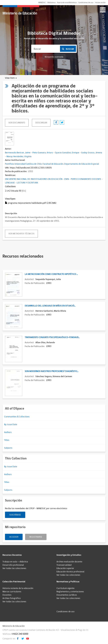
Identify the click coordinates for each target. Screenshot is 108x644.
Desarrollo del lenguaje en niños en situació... (50, 306)
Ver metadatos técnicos (21, 234)
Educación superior (65, 568)
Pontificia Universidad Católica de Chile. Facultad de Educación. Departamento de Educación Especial (52, 164)
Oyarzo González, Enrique (67, 153)
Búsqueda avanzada (54, 57)
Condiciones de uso (86, 3)
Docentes (7, 595)
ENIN (67, 179)
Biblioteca (51, 3)
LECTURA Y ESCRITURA (27, 183)
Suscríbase (15, 515)
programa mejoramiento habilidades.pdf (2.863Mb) (31, 203)
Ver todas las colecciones (14, 568)
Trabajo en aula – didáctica (15, 562)
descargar (41, 123)
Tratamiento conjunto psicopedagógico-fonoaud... (52, 337)
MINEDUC (42, 3)
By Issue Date (11, 425)
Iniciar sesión (100, 3)
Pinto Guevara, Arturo (43, 153)
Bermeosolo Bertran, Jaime (18, 153)
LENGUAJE (10, 183)
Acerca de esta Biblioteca (67, 3)
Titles (7, 440)
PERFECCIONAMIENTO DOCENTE (86, 179)
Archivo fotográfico (12, 598)
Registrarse (36, 537)
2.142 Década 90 (13, 191)
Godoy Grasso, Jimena (92, 153)
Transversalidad (64, 565)
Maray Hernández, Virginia (19, 156)
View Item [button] (11, 78)
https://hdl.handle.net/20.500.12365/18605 (31, 168)
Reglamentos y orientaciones (70, 592)
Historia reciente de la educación (18, 588)
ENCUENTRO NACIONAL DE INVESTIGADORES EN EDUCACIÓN (34, 179)
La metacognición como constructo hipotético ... (51, 274)
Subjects (8, 448)
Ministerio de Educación (20, 13)
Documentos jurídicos (67, 595)
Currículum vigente (65, 588)
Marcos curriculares (12, 592)
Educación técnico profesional (70, 572)
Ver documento (17, 123)
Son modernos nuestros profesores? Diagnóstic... (52, 371)
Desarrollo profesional (13, 565)
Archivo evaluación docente (69, 562)
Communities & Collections (17, 417)
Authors (8, 432)
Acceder (14, 537)
